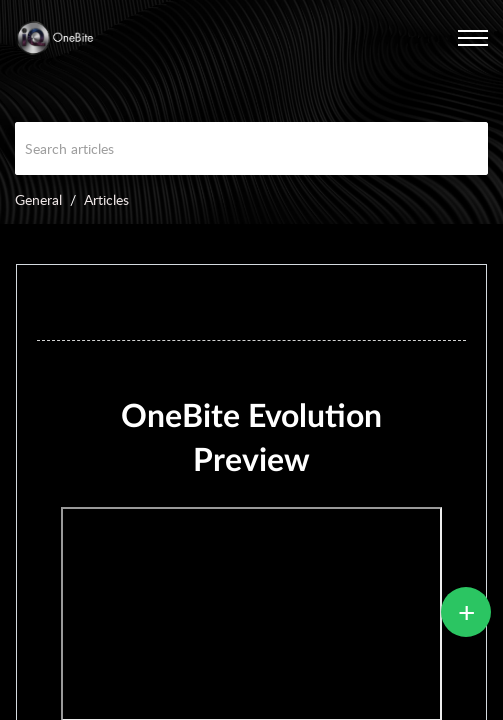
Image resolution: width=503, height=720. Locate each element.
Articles (106, 199)
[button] (448, 38)
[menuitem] (448, 38)
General (38, 199)
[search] (251, 148)
